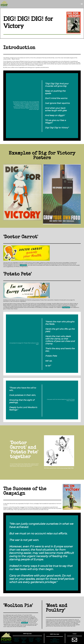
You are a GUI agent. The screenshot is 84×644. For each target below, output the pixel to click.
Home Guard (31, 638)
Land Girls (31, 639)
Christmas (16, 641)
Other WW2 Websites (55, 640)
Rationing (31, 640)
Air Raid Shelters (16, 638)
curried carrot (23, 265)
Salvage (31, 641)
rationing (32, 618)
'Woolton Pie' (25, 623)
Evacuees (24, 639)
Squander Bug (38, 639)
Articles (55, 639)
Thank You (55, 641)
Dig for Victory (24, 638)
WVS (38, 641)
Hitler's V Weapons (24, 642)
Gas (24, 640)
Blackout (16, 639)
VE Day (38, 640)
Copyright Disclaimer (55, 642)
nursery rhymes (66, 307)
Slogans (38, 638)
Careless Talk (16, 640)
